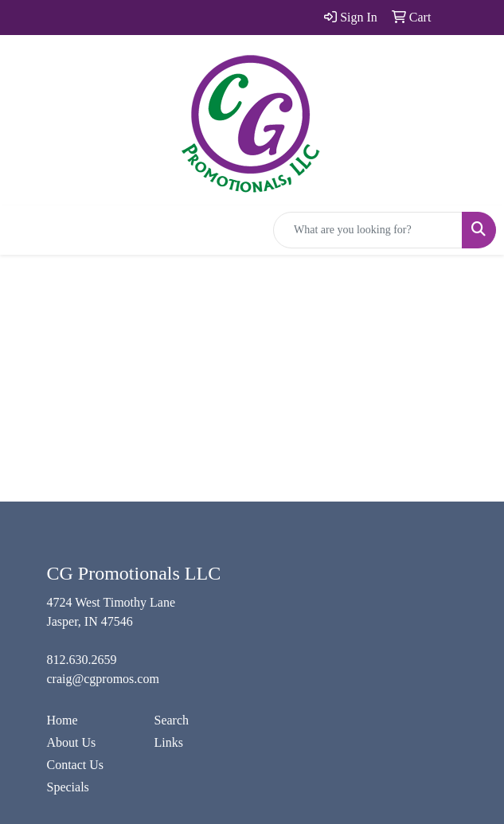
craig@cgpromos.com (103, 679)
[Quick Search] (368, 230)
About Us (72, 742)
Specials (68, 787)
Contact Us (76, 765)
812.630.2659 (82, 660)
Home (63, 720)
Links (169, 742)
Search (172, 720)
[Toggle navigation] (25, 230)
